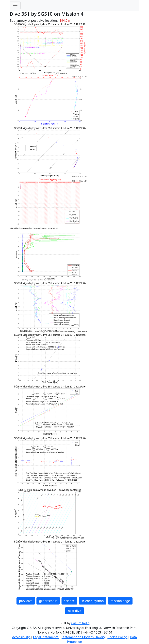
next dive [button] (74, 611)
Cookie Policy (117, 637)
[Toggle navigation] (15, 5)
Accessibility (21, 637)
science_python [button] (93, 601)
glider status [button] (48, 601)
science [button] (69, 601)
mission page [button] (120, 601)
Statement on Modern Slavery (83, 637)
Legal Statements (46, 637)
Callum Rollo (80, 623)
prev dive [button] (26, 601)
